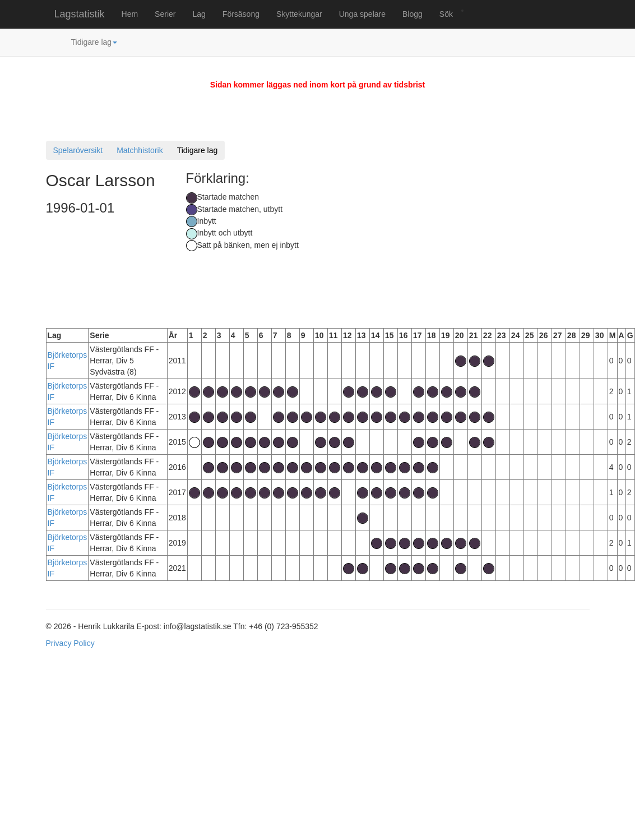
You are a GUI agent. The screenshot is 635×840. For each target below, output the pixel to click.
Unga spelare (362, 14)
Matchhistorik (140, 150)
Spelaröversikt (78, 150)
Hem (130, 14)
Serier (165, 14)
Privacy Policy (70, 643)
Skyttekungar (299, 14)
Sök (446, 14)
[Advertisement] (479, 238)
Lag (199, 14)
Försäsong (241, 14)
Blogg (412, 14)
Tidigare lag (94, 42)
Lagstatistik (80, 14)
